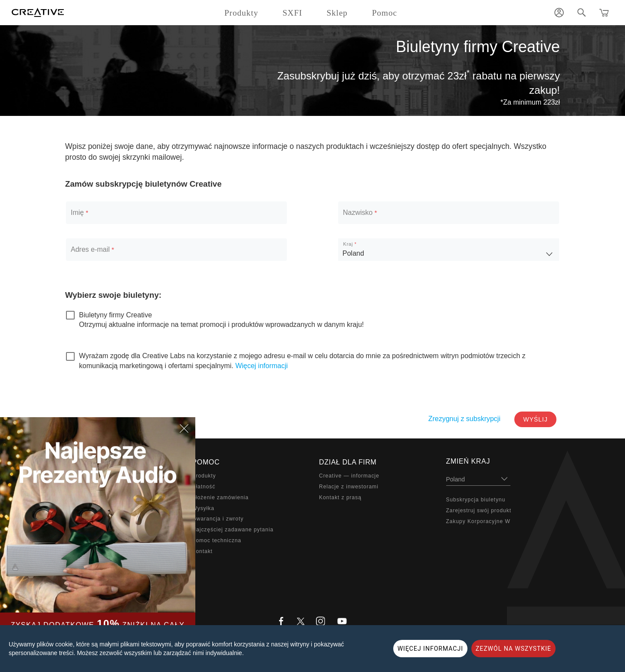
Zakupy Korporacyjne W (478, 521)
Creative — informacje (349, 476)
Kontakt (202, 551)
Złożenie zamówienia (220, 497)
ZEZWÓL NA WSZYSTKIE (513, 649)
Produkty (204, 476)
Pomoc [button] (385, 13)
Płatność (204, 487)
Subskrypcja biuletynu (476, 500)
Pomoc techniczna (217, 540)
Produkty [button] (241, 13)
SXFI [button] (292, 13)
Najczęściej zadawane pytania (233, 530)
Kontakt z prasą (340, 497)
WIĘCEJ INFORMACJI (430, 649)
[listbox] (449, 250)
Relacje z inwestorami (349, 487)
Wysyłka (203, 508)
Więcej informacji (262, 366)
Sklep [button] (337, 13)
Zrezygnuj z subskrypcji (464, 419)
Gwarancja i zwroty (218, 519)
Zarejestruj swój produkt (479, 511)
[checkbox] (109, 315)
